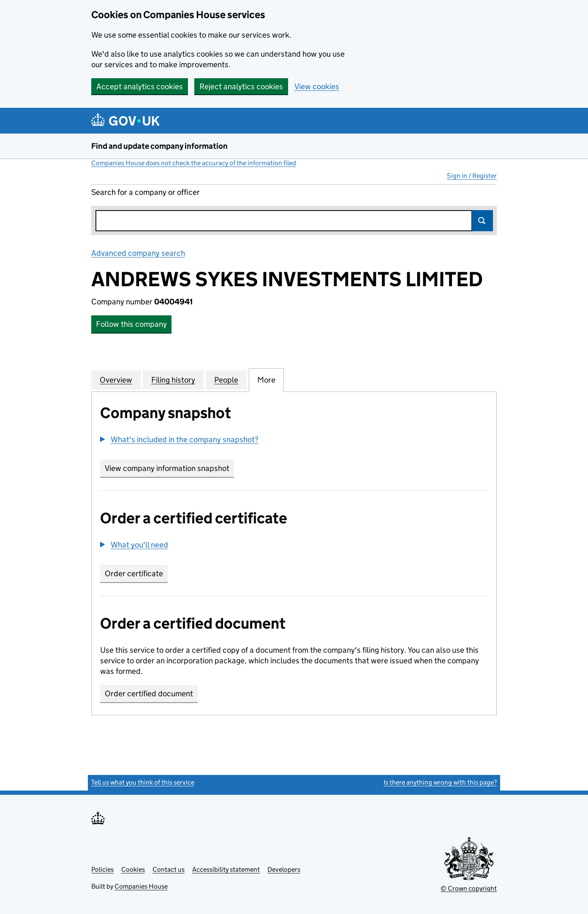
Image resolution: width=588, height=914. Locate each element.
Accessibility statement (226, 869)
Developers (284, 869)
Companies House (141, 886)
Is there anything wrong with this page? (440, 782)
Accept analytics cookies (140, 86)
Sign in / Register (472, 176)
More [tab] (266, 380)
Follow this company (131, 324)
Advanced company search (138, 253)
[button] (179, 439)
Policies (102, 869)
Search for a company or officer (146, 192)
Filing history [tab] (173, 380)
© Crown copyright (469, 888)
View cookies (317, 86)
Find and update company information (159, 146)
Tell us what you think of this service (143, 782)
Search (482, 221)
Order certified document (149, 694)
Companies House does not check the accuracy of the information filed (194, 163)
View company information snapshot (169, 468)
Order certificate (134, 573)
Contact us (169, 869)
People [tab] (226, 380)
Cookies (133, 869)
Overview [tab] (116, 380)
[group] (294, 441)
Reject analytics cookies (241, 86)
